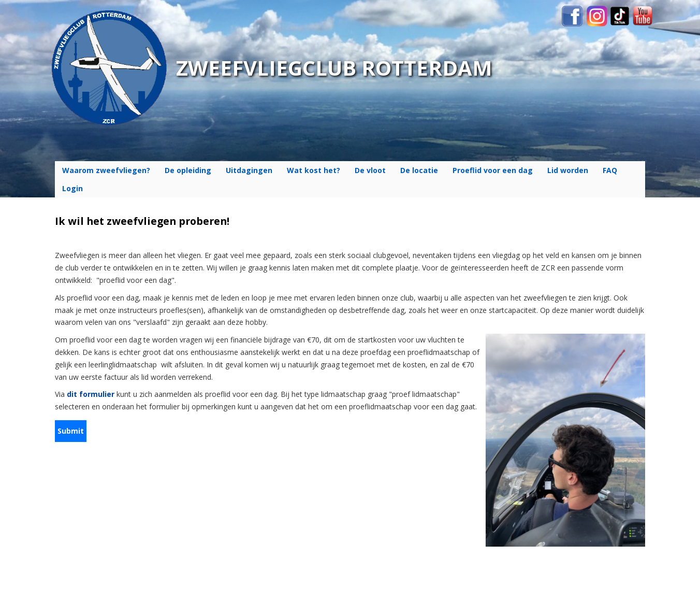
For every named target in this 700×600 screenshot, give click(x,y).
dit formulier (91, 394)
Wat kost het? (313, 170)
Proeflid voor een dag (493, 170)
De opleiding (188, 170)
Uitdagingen (249, 170)
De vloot (370, 170)
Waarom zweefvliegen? (106, 170)
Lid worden (568, 170)
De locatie (419, 170)
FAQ (610, 170)
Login (72, 188)
